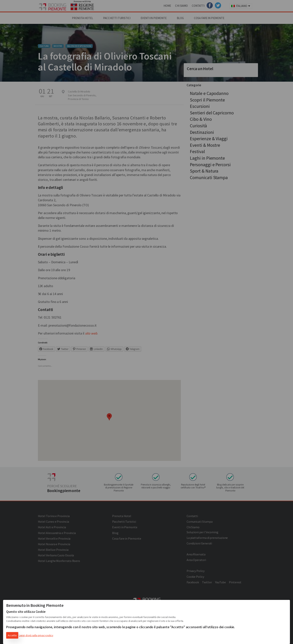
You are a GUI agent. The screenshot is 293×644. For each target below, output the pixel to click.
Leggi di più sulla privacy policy (36, 635)
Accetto (12, 635)
